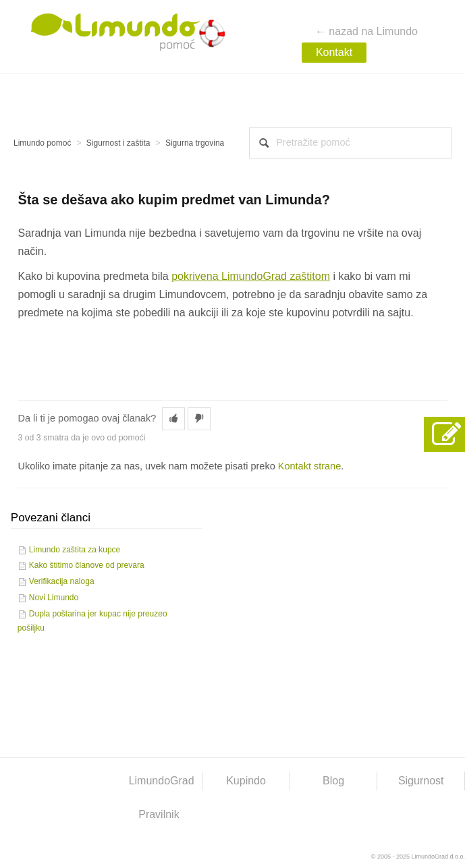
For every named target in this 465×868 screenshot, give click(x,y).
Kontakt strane (310, 466)
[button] (173, 419)
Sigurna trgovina (195, 143)
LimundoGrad (162, 781)
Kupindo (246, 781)
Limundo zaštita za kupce (75, 550)
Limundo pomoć (42, 143)
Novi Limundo (54, 598)
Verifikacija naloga (62, 581)
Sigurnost (421, 781)
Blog (333, 781)
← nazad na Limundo (366, 31)
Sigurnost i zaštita (118, 143)
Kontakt (334, 52)
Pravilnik (159, 814)
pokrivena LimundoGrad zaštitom (251, 276)
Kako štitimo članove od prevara (87, 565)
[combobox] (350, 143)
